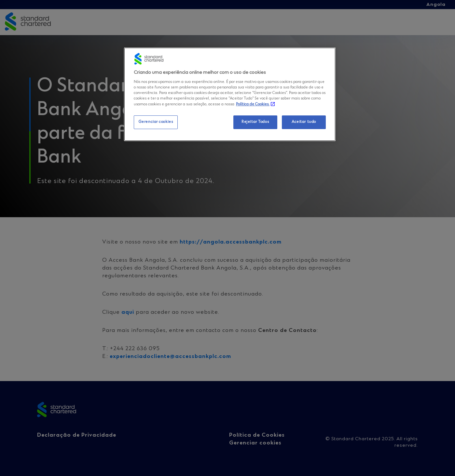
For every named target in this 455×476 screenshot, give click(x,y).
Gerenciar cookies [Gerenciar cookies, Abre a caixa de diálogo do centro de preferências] (156, 122)
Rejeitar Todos (255, 122)
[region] (230, 94)
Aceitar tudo (304, 122)
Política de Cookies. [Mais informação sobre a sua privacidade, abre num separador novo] (253, 104)
